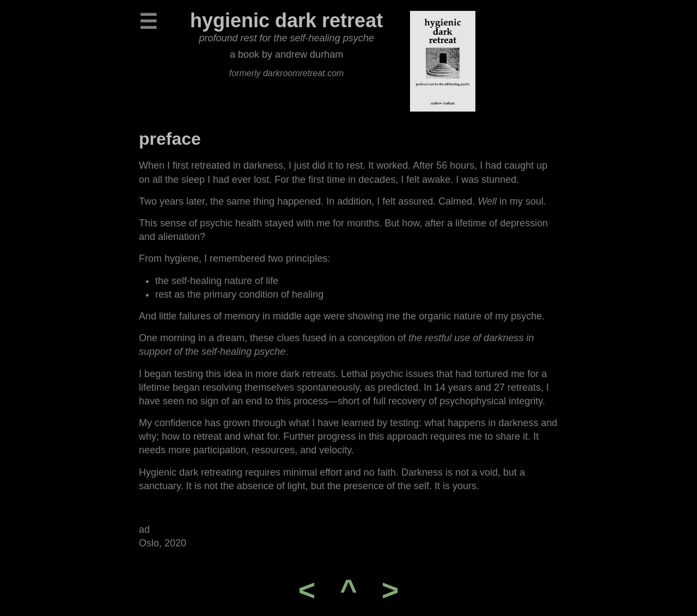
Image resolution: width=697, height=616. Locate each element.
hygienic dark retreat (286, 20)
